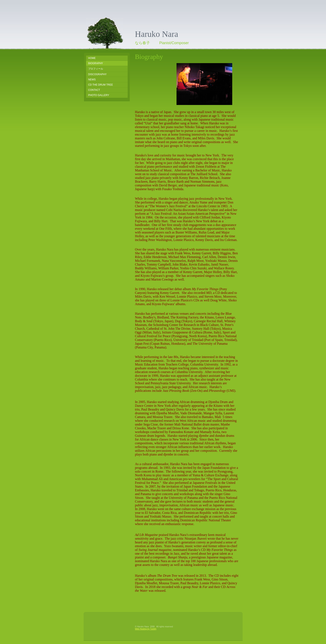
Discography (97, 74)
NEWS (92, 80)
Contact (94, 90)
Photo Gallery (99, 95)
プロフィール (96, 69)
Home (92, 58)
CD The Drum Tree (101, 85)
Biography (96, 63)
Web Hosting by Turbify (146, 629)
